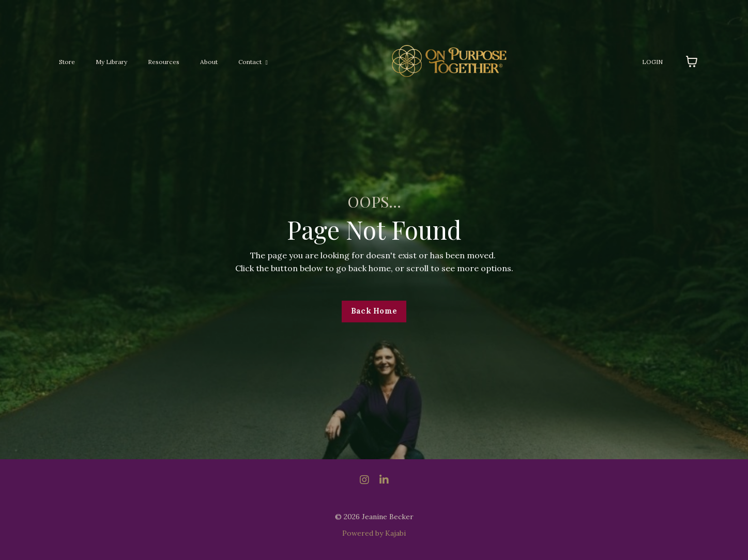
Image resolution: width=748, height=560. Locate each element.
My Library (111, 62)
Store (67, 62)
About (209, 62)
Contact (253, 62)
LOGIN (652, 62)
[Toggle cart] (692, 61)
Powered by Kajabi (374, 533)
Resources (164, 62)
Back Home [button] (374, 311)
